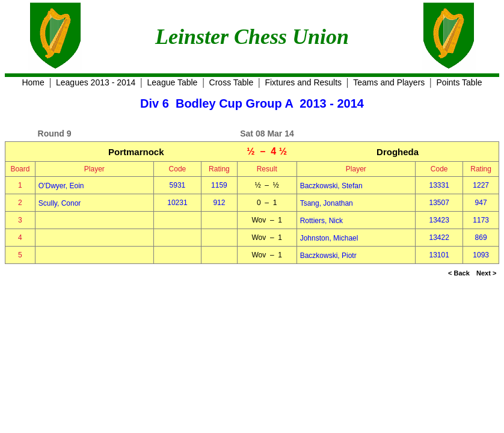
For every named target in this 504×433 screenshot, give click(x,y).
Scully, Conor (60, 203)
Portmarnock (136, 152)
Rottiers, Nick (321, 221)
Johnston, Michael (329, 238)
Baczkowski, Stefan (331, 186)
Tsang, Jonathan (327, 203)
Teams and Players (389, 82)
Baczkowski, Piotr (328, 256)
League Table (173, 82)
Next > (486, 273)
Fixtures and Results (303, 82)
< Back (459, 273)
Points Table (459, 82)
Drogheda (398, 152)
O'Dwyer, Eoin (61, 186)
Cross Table (232, 82)
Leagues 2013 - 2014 (96, 82)
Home (33, 82)
